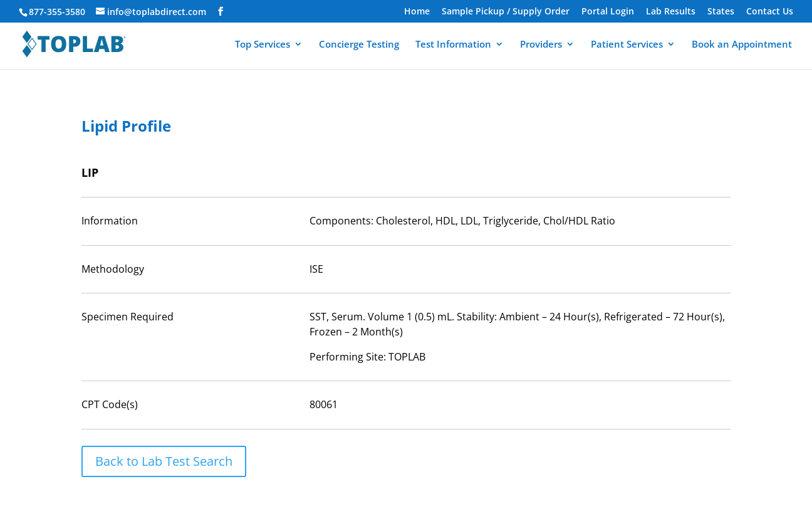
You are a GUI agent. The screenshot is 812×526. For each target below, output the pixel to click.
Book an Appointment (742, 45)
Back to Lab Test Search (164, 461)
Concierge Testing (359, 45)
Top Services (263, 45)
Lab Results (671, 12)
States (721, 12)
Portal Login (608, 12)
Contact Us (770, 12)
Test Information (453, 45)
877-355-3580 (57, 12)
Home (417, 12)
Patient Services (627, 45)
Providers (541, 45)
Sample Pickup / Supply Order (506, 12)
